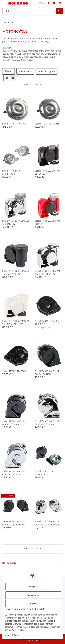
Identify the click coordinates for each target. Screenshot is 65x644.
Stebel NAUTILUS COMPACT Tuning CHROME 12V (48, 272)
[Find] (59, 11)
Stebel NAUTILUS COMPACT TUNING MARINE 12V (16, 323)
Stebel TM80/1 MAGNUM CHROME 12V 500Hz (14, 473)
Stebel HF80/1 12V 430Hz (47, 124)
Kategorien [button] (9, 563)
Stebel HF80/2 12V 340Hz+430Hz (11, 172)
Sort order (24, 71)
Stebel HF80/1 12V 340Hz (14, 124)
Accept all (33, 587)
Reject (33, 603)
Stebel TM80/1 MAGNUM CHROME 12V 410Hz (47, 423)
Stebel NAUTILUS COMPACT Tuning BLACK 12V (16, 272)
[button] (49, 3)
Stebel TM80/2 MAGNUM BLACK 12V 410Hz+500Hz (14, 523)
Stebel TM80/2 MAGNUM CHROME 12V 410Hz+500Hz (48, 523)
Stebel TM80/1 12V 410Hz (47, 321)
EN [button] (40, 3)
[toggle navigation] (4, 2)
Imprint (8, 635)
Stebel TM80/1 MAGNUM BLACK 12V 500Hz (14, 423)
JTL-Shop (37, 640)
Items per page (45, 71)
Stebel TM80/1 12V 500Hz (15, 371)
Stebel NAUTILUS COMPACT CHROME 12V (16, 222)
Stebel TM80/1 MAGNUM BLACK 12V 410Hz (47, 373)
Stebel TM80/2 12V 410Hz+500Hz (44, 473)
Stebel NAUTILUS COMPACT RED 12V (48, 222)
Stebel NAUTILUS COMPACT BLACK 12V (48, 172)
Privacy (17, 635)
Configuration (33, 595)
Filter (8, 71)
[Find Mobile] (29, 11)
